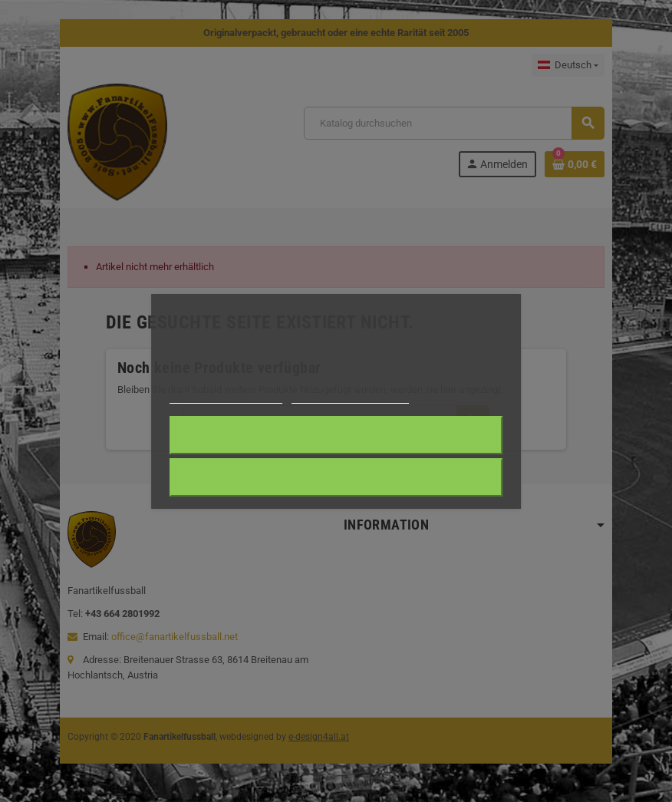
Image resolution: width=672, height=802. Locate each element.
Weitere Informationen (226, 396)
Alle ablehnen (336, 477)
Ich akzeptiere (336, 435)
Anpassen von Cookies (350, 396)
